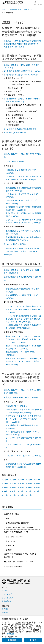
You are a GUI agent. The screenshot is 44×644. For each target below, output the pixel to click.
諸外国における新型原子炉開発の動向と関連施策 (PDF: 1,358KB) (23, 208)
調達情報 (5, 613)
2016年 (5, 487)
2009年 (21, 491)
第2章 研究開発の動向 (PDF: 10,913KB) (21, 75)
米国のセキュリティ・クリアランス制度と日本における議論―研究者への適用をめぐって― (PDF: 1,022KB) (23, 339)
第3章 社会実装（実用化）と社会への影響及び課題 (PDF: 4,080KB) (22, 100)
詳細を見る (11, 634)
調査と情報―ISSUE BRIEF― (16, 537)
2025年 (13, 480)
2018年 (29, 483)
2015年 (13, 487)
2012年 (37, 487)
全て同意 (33, 640)
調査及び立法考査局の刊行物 (16, 532)
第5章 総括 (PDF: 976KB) (15, 132)
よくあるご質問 (8, 598)
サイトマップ (7, 594)
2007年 (37, 491)
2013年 (29, 487)
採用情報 (5, 609)
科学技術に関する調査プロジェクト (19, 561)
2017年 (37, 483)
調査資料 (28, 9)
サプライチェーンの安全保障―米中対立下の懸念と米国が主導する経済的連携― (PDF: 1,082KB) (24, 309)
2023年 (29, 480)
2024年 (21, 480)
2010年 (13, 491)
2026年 (5, 480)
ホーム (5, 9)
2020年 (13, 483)
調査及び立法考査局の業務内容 (17, 523)
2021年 (5, 483)
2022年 (37, 480)
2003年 (29, 495)
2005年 (13, 495)
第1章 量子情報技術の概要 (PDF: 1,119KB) (22, 71)
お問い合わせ (7, 601)
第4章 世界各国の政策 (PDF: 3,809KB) (20, 129)
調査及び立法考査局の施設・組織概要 (20, 527)
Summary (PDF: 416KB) (15, 244)
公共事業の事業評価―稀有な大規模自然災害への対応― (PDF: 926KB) (23, 327)
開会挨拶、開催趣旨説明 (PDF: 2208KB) (21, 397)
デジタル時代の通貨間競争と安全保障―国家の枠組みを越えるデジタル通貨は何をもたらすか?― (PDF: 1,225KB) (23, 319)
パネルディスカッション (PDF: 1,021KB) (23, 456)
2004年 (21, 495)
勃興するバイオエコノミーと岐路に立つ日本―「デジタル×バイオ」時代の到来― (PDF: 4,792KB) (23, 419)
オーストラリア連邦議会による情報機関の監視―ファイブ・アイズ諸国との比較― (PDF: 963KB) (23, 361)
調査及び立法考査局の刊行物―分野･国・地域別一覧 (21, 556)
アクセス (5, 591)
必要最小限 (12, 640)
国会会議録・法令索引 (13, 566)
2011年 (5, 491)
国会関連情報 (16, 9)
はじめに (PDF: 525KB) (14, 161)
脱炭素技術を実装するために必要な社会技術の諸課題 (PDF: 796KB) (23, 239)
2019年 (21, 483)
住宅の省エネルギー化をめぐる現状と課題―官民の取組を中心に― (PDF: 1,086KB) (23, 221)
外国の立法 (10, 545)
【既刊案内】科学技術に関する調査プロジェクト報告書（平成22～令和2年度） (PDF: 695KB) (22, 251)
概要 (8, 518)
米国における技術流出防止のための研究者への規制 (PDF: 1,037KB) (23, 347)
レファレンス (11, 541)
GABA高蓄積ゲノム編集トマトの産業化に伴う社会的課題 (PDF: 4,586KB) (24, 411)
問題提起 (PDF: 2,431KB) (17, 406)
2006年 (5, 495)
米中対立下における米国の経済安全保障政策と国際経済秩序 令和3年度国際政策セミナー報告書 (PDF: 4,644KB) (22, 44)
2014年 (21, 487)
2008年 (29, 491)
